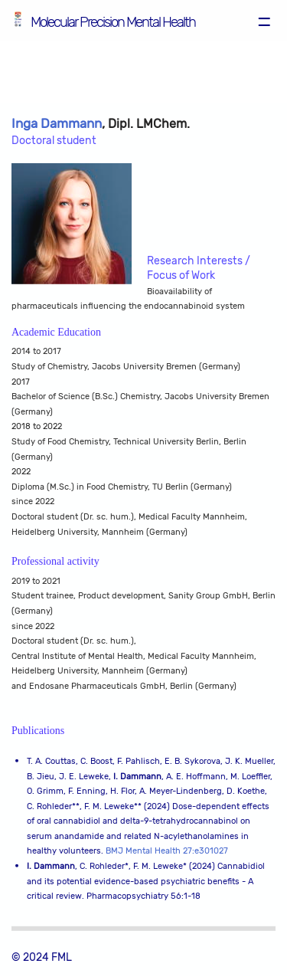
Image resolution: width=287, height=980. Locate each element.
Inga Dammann (57, 124)
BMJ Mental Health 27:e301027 (167, 852)
